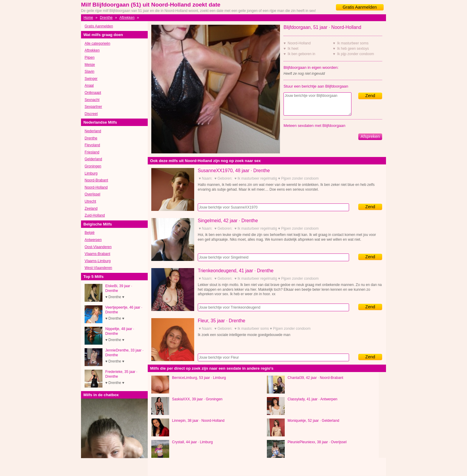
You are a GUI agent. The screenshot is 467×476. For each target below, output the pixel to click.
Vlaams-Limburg (98, 261)
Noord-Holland (96, 187)
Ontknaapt (93, 93)
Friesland (92, 152)
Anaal (89, 85)
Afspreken (370, 136)
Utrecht (90, 201)
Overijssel (92, 194)
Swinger (91, 79)
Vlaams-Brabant (97, 254)
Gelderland (93, 159)
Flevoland (92, 145)
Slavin (89, 71)
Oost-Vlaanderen (98, 247)
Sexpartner (93, 107)
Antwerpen (93, 240)
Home (88, 18)
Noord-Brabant (96, 180)
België (89, 233)
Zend (370, 96)
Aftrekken (127, 18)
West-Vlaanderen (98, 268)
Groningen (93, 166)
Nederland (93, 131)
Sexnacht (92, 100)
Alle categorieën (97, 43)
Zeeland (91, 209)
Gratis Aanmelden (360, 7)
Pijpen (89, 57)
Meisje (90, 65)
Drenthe (106, 18)
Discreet (91, 114)
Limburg (91, 173)
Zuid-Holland (95, 215)
